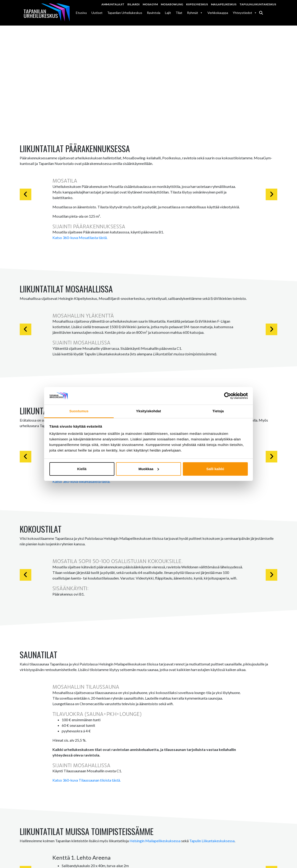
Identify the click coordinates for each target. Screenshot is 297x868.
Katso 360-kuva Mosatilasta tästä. (80, 237)
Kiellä (82, 469)
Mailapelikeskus (224, 4)
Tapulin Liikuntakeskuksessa (212, 841)
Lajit (168, 13)
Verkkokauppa (218, 13)
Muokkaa (149, 469)
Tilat (179, 13)
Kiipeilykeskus (197, 4)
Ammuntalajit (113, 4)
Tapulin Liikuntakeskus (258, 4)
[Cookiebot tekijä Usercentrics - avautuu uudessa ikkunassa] (228, 396)
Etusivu (81, 13)
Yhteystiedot (245, 13)
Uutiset (97, 13)
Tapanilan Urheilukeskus (125, 13)
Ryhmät (195, 13)
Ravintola (154, 13)
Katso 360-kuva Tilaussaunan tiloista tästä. (87, 780)
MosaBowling (172, 4)
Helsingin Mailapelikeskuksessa (155, 841)
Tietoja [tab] (218, 411)
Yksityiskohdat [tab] (148, 411)
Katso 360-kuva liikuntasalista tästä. (81, 481)
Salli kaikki (215, 469)
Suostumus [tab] (79, 411)
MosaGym (150, 4)
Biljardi (134, 4)
